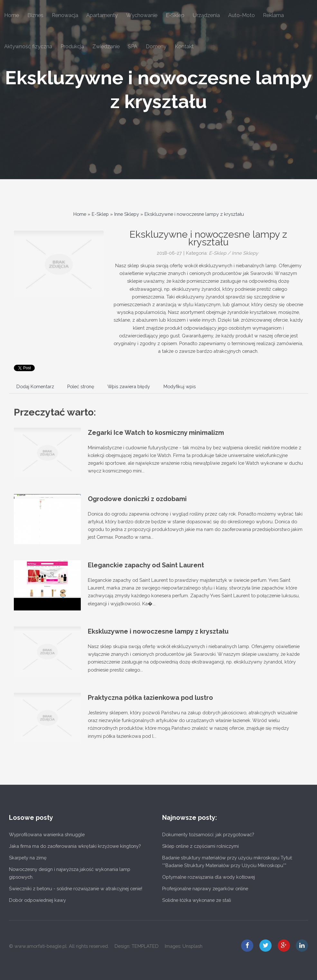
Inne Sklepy (127, 214)
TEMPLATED (145, 946)
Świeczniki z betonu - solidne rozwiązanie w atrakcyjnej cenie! (76, 888)
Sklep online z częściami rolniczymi (200, 846)
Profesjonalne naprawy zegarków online (205, 888)
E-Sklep (100, 214)
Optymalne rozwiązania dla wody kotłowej (209, 877)
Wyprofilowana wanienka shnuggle (47, 834)
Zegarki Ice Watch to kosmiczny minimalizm (156, 433)
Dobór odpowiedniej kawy (37, 900)
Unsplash (192, 946)
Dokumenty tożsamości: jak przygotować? (208, 834)
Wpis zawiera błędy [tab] (129, 386)
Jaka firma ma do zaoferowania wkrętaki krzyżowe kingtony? (75, 846)
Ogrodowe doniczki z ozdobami (137, 499)
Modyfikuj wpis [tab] (180, 386)
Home (80, 214)
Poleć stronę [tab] (81, 386)
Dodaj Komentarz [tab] (35, 386)
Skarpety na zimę (28, 858)
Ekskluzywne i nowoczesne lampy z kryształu (194, 214)
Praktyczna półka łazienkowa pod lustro (150, 698)
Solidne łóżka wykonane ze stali (197, 900)
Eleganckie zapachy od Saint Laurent (146, 565)
